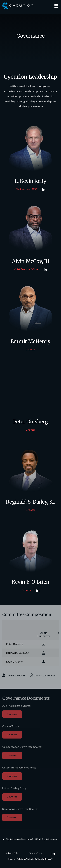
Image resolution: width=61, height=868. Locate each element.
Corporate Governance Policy (19, 768)
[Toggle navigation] (56, 6)
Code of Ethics (11, 726)
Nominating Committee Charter (20, 809)
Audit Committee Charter (17, 706)
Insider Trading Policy (14, 788)
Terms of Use (36, 853)
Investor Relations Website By (30, 859)
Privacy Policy (13, 853)
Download (12, 714)
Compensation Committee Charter (22, 747)
